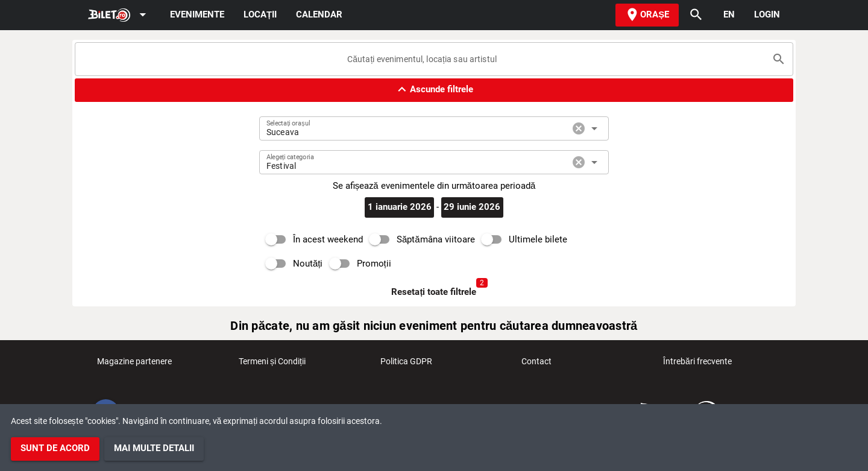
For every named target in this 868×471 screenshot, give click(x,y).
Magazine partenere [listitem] (134, 365)
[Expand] (119, 15)
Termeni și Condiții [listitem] (272, 365)
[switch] (311, 239)
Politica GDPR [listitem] (406, 365)
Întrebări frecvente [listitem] (697, 365)
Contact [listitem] (536, 365)
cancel (579, 128)
